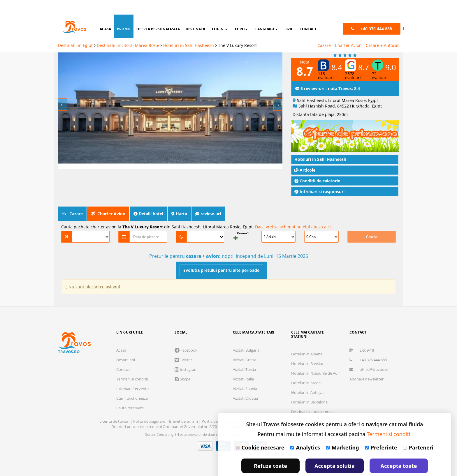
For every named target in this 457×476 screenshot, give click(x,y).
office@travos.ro (369, 355)
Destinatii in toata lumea (312, 397)
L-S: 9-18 (362, 336)
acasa (105, 14)
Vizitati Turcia (244, 355)
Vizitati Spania (245, 374)
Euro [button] (241, 14)
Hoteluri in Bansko (307, 349)
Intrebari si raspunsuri (319, 177)
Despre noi (126, 345)
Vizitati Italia (243, 365)
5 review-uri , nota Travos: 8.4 (328, 74)
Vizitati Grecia (245, 345)
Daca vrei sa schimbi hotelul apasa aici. (293, 213)
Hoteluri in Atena (306, 369)
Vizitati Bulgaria (246, 336)
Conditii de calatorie (317, 166)
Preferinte (381, 433)
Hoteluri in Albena (307, 340)
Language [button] (267, 14)
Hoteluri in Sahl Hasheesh (189, 31)
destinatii (195, 14)
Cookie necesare (260, 433)
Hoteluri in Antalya (307, 378)
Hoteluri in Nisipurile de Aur (315, 359)
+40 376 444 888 (368, 345)
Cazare (324, 31)
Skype (182, 365)
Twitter (183, 345)
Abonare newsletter (367, 365)
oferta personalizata (158, 14)
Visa (205, 432)
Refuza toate (270, 451)
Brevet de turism (184, 407)
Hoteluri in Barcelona (309, 388)
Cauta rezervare (130, 394)
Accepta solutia (335, 451)
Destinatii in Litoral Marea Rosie (128, 31)
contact (308, 14)
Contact (123, 355)
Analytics (305, 433)
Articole (305, 156)
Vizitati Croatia (245, 384)
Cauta (372, 222)
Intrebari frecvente (132, 374)
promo (124, 14)
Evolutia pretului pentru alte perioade (221, 256)
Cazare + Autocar (382, 31)
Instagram (186, 355)
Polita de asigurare (150, 407)
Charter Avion (348, 31)
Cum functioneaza (132, 384)
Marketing (342, 433)
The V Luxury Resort (237, 31)
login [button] (220, 14)
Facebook (186, 336)
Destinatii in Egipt (75, 31)
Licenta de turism (115, 407)
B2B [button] (289, 14)
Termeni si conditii (132, 365)
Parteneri (418, 433)
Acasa (121, 336)
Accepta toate (399, 451)
